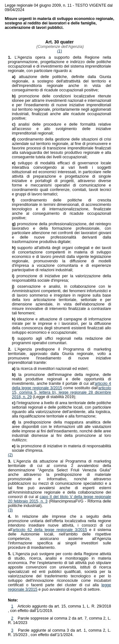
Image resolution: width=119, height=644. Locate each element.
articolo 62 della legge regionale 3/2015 (50, 530)
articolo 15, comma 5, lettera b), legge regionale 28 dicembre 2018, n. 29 (61, 392)
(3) (10, 510)
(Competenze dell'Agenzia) (60, 47)
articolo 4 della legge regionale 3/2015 (61, 386)
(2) (10, 455)
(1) (60, 51)
